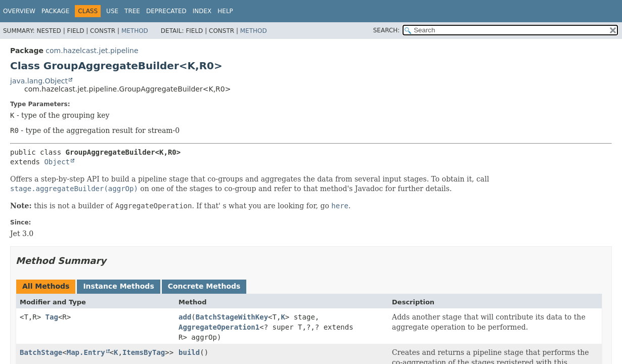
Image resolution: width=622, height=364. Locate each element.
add (185, 317)
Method (135, 31)
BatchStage (41, 352)
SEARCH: (387, 30)
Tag (52, 317)
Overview (19, 11)
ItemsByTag (144, 352)
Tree (132, 11)
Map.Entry (86, 352)
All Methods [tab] (46, 286)
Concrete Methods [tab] (204, 286)
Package (55, 11)
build (189, 352)
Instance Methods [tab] (118, 286)
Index (202, 11)
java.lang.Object (39, 81)
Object (57, 162)
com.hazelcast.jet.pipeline (92, 51)
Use (112, 11)
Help (225, 11)
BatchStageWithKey (232, 317)
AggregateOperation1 (219, 327)
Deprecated (166, 11)
